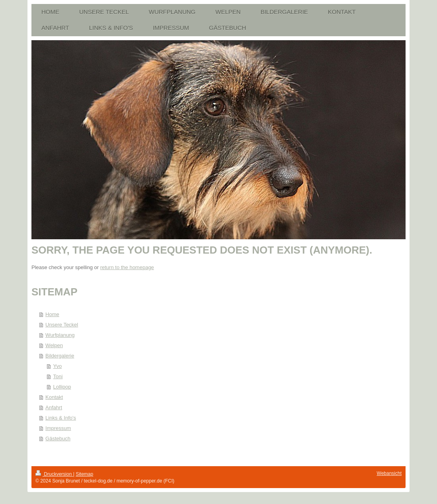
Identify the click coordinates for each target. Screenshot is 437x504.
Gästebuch (58, 439)
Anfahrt (54, 407)
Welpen (54, 345)
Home (52, 314)
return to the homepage (127, 267)
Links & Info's (61, 418)
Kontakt (54, 397)
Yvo (58, 366)
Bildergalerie (60, 356)
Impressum (58, 428)
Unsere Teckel (62, 325)
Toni (58, 376)
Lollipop (62, 387)
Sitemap (84, 474)
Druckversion (54, 474)
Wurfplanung (60, 335)
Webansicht (389, 473)
